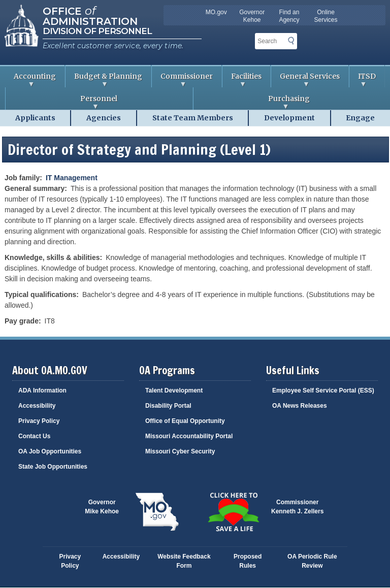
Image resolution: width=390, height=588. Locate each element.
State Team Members (193, 118)
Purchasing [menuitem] (252, 102)
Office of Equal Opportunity (185, 421)
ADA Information (42, 390)
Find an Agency (289, 16)
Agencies (104, 118)
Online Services (326, 16)
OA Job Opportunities (50, 451)
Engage (360, 118)
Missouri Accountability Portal (189, 436)
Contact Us (34, 436)
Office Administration (90, 15)
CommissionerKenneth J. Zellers (297, 507)
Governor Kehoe (252, 16)
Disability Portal (168, 406)
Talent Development (174, 390)
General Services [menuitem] (305, 79)
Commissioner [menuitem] (182, 79)
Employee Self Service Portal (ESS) (323, 390)
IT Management (72, 178)
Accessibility (37, 406)
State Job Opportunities (53, 467)
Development (289, 118)
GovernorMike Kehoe (102, 507)
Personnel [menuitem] (61, 102)
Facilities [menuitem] (242, 79)
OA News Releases (300, 406)
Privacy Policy (39, 421)
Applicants (35, 118)
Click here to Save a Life (233, 512)
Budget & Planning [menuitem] (104, 79)
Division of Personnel (97, 31)
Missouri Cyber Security (180, 451)
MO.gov (216, 12)
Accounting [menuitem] (30, 79)
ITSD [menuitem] (363, 79)
